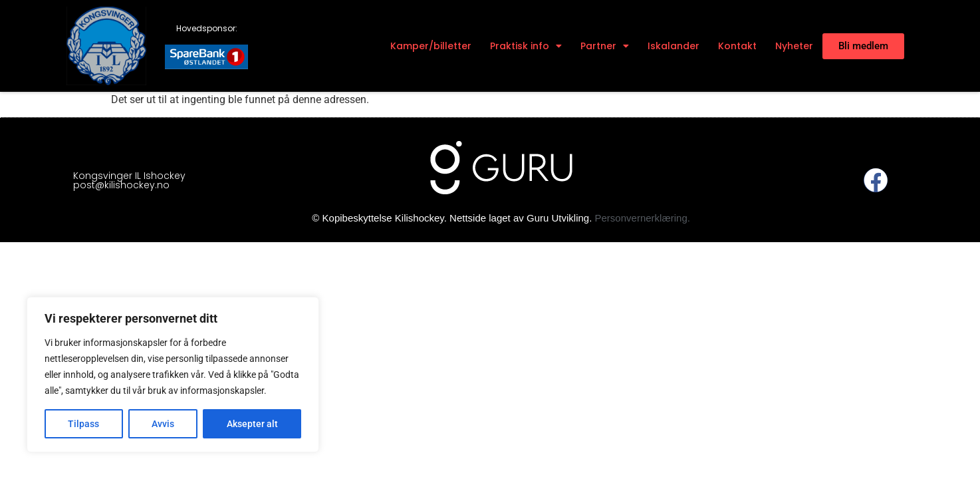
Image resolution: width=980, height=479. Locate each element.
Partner (605, 46)
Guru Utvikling (558, 218)
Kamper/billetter (431, 46)
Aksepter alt (252, 424)
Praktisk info (526, 46)
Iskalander (674, 46)
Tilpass (83, 424)
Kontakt (737, 46)
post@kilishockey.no (121, 185)
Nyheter (794, 46)
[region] (173, 375)
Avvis (163, 424)
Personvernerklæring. (643, 218)
